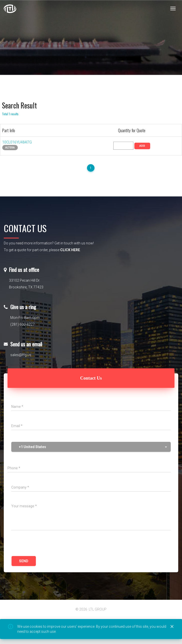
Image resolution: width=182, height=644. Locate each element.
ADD (142, 146)
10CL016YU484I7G (17, 142)
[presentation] (49, 544)
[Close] (172, 627)
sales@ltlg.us (21, 355)
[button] (91, 447)
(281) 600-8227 (22, 324)
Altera (10, 148)
